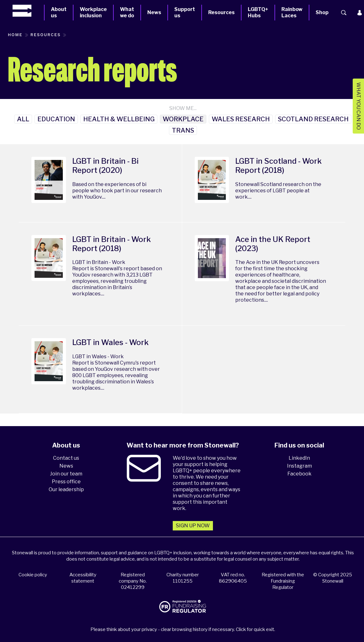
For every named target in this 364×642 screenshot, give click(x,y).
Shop (322, 12)
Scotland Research (313, 119)
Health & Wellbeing (119, 119)
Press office (66, 482)
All (23, 119)
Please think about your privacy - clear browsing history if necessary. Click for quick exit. (183, 629)
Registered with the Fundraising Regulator (283, 581)
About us (59, 12)
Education (56, 119)
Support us (185, 12)
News (154, 12)
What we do (127, 12)
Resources (221, 12)
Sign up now (193, 526)
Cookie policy (33, 575)
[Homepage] (28, 11)
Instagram (299, 466)
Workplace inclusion (93, 12)
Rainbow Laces (292, 12)
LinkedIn (299, 458)
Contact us (66, 458)
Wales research (241, 119)
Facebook (299, 474)
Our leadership (66, 489)
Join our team (66, 474)
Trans (183, 130)
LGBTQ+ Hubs (258, 12)
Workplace (183, 119)
